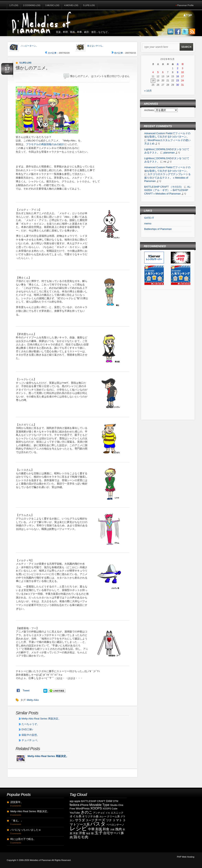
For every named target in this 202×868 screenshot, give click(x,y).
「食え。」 (17, 821)
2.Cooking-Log (32, 5)
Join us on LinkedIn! (170, 32)
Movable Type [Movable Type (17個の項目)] (99, 805)
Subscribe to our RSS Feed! (192, 32)
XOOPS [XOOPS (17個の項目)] (96, 808)
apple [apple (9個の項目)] (77, 801)
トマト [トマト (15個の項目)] (117, 820)
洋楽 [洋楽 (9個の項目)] (75, 833)
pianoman (169, 153)
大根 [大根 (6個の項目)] (112, 829)
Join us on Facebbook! (178, 32)
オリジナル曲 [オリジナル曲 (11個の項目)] (90, 816)
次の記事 (51, 53)
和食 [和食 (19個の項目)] (106, 829)
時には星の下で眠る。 (23, 839)
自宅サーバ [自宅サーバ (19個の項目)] (112, 833)
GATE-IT (149, 218)
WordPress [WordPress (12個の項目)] (83, 808)
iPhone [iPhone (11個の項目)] (84, 805)
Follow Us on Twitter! (185, 32)
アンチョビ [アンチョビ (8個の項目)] (99, 813)
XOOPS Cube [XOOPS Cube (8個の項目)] (110, 809)
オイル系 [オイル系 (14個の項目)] (76, 816)
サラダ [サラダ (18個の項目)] (80, 820)
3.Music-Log (52, 5)
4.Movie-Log (71, 5)
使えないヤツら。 (96, 46)
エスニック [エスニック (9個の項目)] (117, 813)
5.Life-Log (89, 5)
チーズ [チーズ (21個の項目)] (100, 820)
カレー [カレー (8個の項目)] (103, 817)
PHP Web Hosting (186, 857)
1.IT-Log (14, 5)
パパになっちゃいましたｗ (26, 830)
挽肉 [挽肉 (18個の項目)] (119, 829)
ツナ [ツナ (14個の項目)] (109, 820)
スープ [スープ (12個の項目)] (90, 820)
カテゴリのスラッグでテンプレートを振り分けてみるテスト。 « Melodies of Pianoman (168, 178)
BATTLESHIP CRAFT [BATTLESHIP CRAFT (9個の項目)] (93, 801)
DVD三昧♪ (27, 729)
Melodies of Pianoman (40, 860)
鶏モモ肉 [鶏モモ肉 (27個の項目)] (81, 837)
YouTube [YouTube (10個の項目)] (75, 813)
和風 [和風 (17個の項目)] (99, 829)
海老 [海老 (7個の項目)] (88, 833)
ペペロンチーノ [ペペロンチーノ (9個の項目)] (115, 825)
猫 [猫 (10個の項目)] (92, 833)
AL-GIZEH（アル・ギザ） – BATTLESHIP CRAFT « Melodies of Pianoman (168, 190)
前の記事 (117, 53)
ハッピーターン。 (29, 46)
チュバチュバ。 (31, 740)
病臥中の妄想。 (31, 735)
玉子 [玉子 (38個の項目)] (99, 833)
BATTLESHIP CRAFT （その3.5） (164, 187)
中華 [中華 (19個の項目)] (91, 829)
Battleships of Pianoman (158, 229)
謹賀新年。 (17, 802)
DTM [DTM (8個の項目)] (116, 801)
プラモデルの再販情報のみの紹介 (45, 144)
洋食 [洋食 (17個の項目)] (82, 833)
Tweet (26, 690)
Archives (149, 110)
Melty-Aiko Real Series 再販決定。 (41, 719)
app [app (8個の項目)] (72, 801)
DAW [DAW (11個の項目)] (109, 801)
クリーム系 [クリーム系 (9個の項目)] (113, 816)
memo (148, 223)
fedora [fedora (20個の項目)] (74, 805)
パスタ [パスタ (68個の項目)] (98, 824)
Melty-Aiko (33, 700)
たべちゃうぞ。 (31, 724)
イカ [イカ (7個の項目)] (108, 813)
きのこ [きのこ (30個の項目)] (87, 812)
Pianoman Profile (186, 5)
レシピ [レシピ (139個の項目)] (79, 828)
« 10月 (148, 91)
